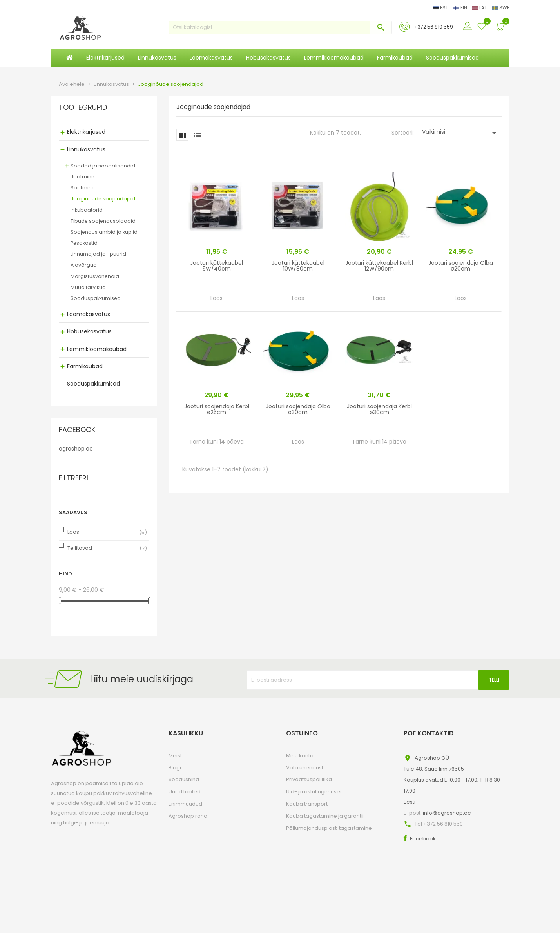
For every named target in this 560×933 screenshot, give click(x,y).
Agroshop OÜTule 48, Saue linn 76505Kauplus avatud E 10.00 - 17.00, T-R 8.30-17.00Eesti (453, 780)
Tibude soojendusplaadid (103, 221)
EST (441, 8)
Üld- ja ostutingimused (315, 792)
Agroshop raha (188, 816)
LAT (480, 8)
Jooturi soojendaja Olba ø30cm (298, 409)
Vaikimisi (461, 133)
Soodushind (184, 779)
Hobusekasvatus (89, 331)
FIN (461, 8)
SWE (501, 8)
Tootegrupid (83, 108)
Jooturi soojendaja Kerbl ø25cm (217, 409)
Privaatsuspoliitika (309, 779)
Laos (73, 532)
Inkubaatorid (87, 210)
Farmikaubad (85, 366)
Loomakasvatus (89, 314)
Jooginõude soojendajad (103, 199)
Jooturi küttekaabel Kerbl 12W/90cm (379, 266)
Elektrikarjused (86, 132)
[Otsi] (280, 27)
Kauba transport (307, 804)
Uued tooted (185, 792)
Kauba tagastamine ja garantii (325, 816)
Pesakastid (84, 243)
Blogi (175, 768)
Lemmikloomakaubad (97, 349)
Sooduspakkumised (96, 298)
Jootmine (82, 177)
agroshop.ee (76, 449)
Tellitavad (80, 548)
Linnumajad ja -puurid (98, 254)
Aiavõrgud (84, 265)
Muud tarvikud (88, 287)
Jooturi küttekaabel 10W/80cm (298, 266)
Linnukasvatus (86, 149)
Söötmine (83, 188)
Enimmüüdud (185, 804)
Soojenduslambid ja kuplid (104, 232)
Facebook (423, 839)
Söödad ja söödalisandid (103, 166)
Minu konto (300, 756)
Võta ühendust (305, 768)
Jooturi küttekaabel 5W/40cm (217, 266)
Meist (175, 756)
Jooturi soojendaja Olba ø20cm (461, 266)
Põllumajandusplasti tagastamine (329, 828)
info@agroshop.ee (447, 813)
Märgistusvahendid (95, 276)
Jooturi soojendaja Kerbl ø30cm (379, 409)
